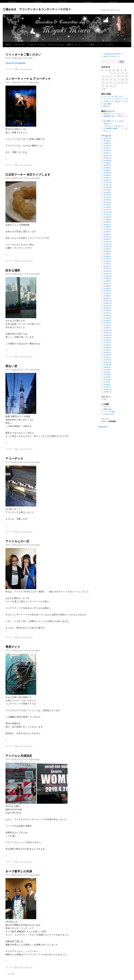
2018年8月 (107, 163)
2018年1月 (107, 180)
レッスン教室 (89, 45)
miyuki (30, 58)
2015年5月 (107, 259)
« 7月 (103, 89)
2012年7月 (107, 343)
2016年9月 (107, 220)
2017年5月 (107, 200)
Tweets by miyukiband (15, 63)
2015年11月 (107, 244)
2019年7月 (107, 138)
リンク (99, 45)
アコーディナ (14, 459)
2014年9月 (107, 279)
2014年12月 (107, 271)
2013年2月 (107, 325)
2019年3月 (107, 148)
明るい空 (11, 366)
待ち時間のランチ (110, 121)
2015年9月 (107, 249)
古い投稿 (10, 974)
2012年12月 (107, 330)
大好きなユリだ (109, 114)
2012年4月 (107, 350)
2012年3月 (107, 352)
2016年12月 (107, 212)
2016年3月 (107, 234)
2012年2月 (107, 355)
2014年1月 (107, 298)
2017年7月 (107, 195)
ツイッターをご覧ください (23, 55)
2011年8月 (107, 370)
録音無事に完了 (109, 116)
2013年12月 (107, 301)
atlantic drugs (103, 426)
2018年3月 (107, 175)
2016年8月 (107, 222)
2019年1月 (107, 153)
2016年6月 (107, 227)
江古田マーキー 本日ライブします (28, 175)
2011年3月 (107, 382)
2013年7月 (107, 313)
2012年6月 (107, 345)
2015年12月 (107, 242)
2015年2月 (107, 266)
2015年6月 (107, 256)
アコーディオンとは (56, 45)
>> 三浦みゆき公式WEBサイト (112, 54)
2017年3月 (107, 205)
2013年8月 (107, 311)
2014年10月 (107, 276)
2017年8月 (107, 192)
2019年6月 (107, 141)
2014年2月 (107, 296)
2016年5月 (107, 229)
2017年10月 (107, 188)
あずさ (118, 126)
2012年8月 (107, 340)
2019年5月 (107, 143)
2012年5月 (107, 348)
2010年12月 (107, 389)
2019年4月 (107, 146)
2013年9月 (107, 308)
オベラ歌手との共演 (19, 871)
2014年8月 (107, 281)
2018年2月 (107, 178)
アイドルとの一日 (17, 541)
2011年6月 (107, 375)
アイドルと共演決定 (19, 756)
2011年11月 (107, 362)
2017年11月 (107, 185)
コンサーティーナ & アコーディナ (28, 79)
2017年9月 (107, 190)
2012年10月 (107, 335)
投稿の (107, 409)
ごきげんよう (108, 126)
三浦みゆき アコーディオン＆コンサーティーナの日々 (37, 9)
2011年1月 (107, 387)
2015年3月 (107, 264)
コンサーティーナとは (36, 45)
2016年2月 (107, 237)
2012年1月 (107, 357)
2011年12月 (107, 360)
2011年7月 (107, 372)
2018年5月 (107, 170)
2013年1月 (107, 328)
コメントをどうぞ (26, 69)
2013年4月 (107, 320)
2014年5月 (107, 288)
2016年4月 (107, 232)
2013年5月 (107, 318)
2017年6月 (107, 197)
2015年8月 (107, 252)
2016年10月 (107, 217)
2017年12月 (107, 183)
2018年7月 (107, 165)
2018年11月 (107, 158)
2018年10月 (107, 160)
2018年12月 (107, 156)
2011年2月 (107, 384)
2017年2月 (107, 207)
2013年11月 (107, 303)
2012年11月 (107, 333)
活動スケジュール (74, 45)
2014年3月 (107, 293)
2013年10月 (107, 306)
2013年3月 (107, 323)
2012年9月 (107, 338)
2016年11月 (107, 215)
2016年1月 (107, 239)
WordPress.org (108, 414)
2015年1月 (107, 269)
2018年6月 (107, 168)
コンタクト (109, 45)
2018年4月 (107, 173)
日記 (16, 69)
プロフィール (19, 45)
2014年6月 (107, 286)
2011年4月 (107, 380)
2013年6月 (107, 316)
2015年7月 (107, 254)
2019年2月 (107, 151)
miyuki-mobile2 (33, 82)
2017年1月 (107, 210)
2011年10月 (107, 365)
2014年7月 (107, 284)
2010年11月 (107, 392)
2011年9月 (107, 367)
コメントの (109, 412)
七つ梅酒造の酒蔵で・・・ (113, 128)
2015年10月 (107, 247)
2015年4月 (107, 261)
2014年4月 (107, 291)
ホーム (8, 45)
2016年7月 (107, 224)
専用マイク (13, 647)
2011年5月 (107, 377)
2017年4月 (107, 202)
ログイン (107, 407)
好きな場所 (13, 270)
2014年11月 (107, 274)
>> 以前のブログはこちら (111, 56)
